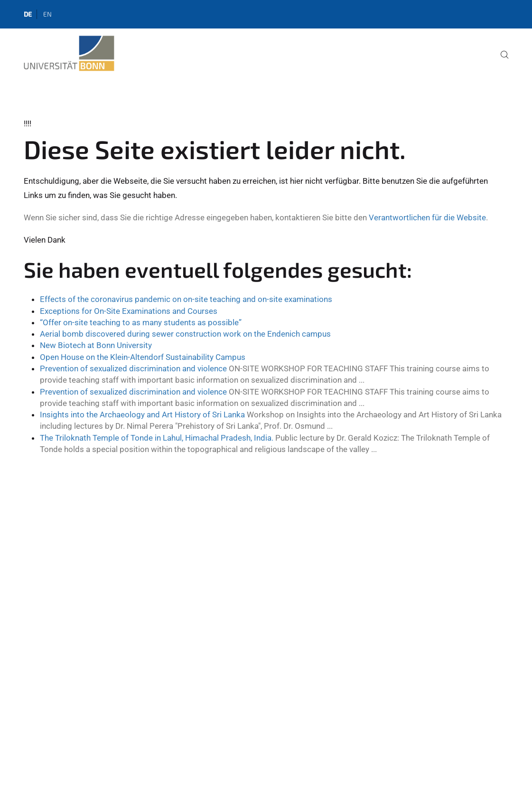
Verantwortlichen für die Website (427, 217)
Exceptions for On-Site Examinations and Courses (129, 311)
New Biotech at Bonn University (96, 345)
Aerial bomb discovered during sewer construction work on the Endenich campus (185, 334)
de (28, 14)
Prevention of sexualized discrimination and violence (133, 368)
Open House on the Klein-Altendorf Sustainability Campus (143, 357)
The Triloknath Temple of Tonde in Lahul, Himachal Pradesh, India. (157, 438)
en (47, 14)
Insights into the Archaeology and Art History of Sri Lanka (142, 415)
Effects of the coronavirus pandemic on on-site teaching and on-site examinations (186, 299)
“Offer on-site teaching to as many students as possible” (141, 322)
